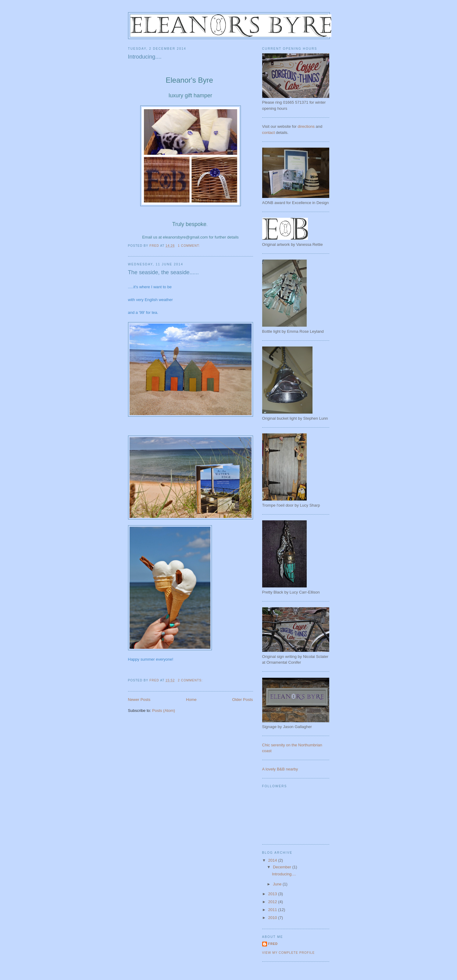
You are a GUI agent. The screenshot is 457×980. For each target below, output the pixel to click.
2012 (273, 902)
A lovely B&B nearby (280, 769)
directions (306, 126)
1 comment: (189, 246)
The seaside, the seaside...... (164, 272)
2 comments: (191, 680)
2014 (273, 860)
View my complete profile (289, 953)
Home (191, 700)
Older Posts (243, 700)
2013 (273, 894)
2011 (273, 910)
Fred (273, 944)
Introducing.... (145, 57)
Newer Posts (139, 700)
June (278, 884)
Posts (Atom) (164, 711)
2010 (273, 918)
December (283, 867)
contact (269, 133)
